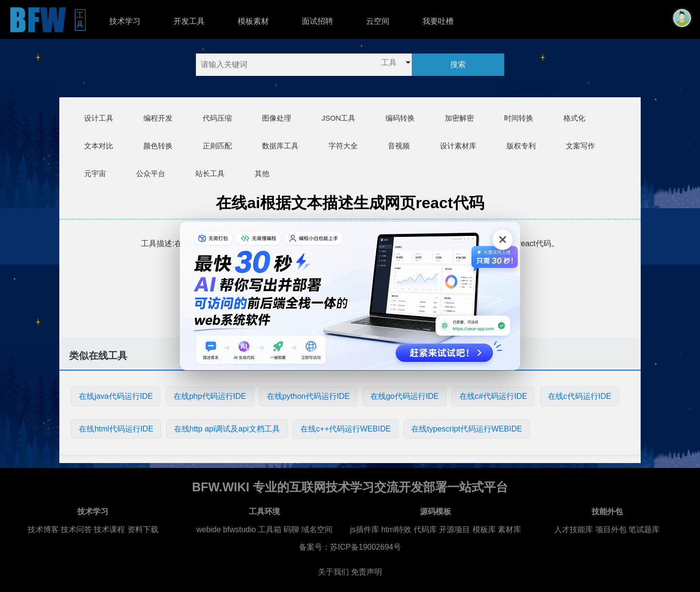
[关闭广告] (503, 239)
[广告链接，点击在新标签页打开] (350, 296)
